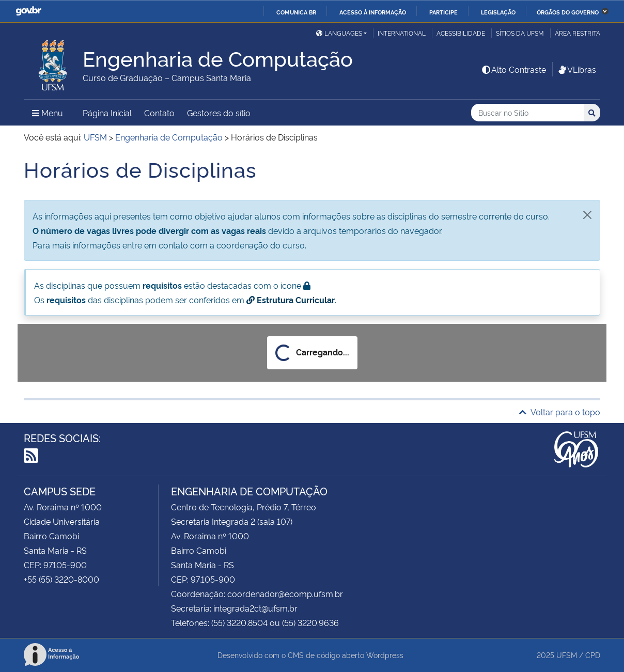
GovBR (28, 11)
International (402, 33)
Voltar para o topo (560, 412)
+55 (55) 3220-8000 (61, 579)
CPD (593, 655)
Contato (159, 113)
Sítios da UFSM (520, 33)
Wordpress (385, 655)
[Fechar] (587, 215)
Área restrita (578, 33)
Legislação (498, 12)
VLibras (576, 69)
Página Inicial (107, 113)
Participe (443, 12)
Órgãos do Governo (568, 12)
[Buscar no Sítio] (527, 113)
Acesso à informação (373, 12)
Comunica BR (296, 12)
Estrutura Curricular (291, 300)
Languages (339, 33)
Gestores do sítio (219, 113)
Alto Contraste (513, 69)
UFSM (567, 655)
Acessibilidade (461, 33)
